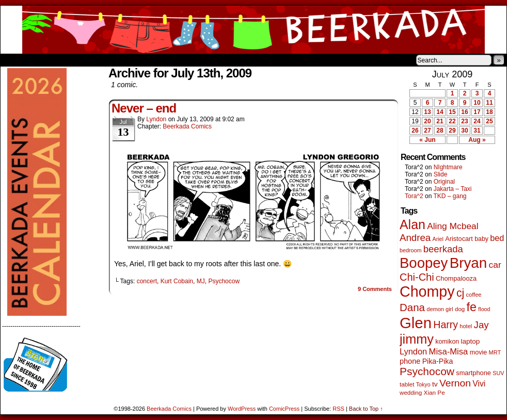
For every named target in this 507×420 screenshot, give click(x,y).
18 (489, 112)
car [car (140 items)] (495, 265)
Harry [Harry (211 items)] (446, 325)
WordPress (242, 409)
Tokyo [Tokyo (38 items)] (423, 384)
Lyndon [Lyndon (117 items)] (413, 351)
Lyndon (156, 119)
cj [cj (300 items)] (460, 293)
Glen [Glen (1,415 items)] (416, 323)
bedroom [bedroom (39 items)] (411, 250)
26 (415, 131)
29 (452, 131)
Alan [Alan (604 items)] (413, 224)
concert (147, 281)
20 (427, 121)
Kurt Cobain (177, 281)
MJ (201, 281)
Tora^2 (414, 196)
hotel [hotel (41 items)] (466, 326)
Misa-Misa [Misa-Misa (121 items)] (449, 352)
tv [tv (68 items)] (435, 384)
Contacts (117, 60)
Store (77, 60)
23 (464, 121)
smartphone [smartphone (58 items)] (473, 373)
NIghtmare (448, 167)
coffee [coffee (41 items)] (474, 295)
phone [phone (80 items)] (410, 361)
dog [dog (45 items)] (460, 309)
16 (464, 112)
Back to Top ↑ (366, 409)
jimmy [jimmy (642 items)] (417, 339)
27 (427, 131)
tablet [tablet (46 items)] (407, 384)
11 (489, 103)
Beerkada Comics (254, 30)
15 (452, 112)
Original (444, 182)
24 (477, 121)
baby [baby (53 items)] (481, 239)
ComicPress (284, 409)
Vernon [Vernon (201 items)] (455, 383)
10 (477, 103)
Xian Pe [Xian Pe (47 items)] (434, 392)
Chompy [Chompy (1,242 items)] (427, 292)
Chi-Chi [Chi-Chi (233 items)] (417, 277)
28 (440, 131)
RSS (338, 409)
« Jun (427, 140)
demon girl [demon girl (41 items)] (440, 309)
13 (427, 112)
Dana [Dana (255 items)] (412, 307)
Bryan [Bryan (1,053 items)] (469, 263)
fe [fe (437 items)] (472, 307)
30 (464, 131)
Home (15, 60)
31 (477, 131)
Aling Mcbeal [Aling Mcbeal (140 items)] (453, 226)
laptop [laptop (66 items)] (471, 341)
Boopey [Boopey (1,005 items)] (424, 263)
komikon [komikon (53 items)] (447, 342)
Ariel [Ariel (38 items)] (438, 239)
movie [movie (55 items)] (479, 352)
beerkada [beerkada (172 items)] (443, 249)
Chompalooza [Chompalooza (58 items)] (456, 278)
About (45, 60)
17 (477, 112)
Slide (441, 174)
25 (489, 121)
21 (440, 121)
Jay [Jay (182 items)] (481, 325)
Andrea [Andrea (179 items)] (415, 238)
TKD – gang (450, 196)
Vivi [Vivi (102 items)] (479, 384)
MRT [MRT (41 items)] (495, 352)
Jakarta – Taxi (453, 189)
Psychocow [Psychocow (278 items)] (427, 371)
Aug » (477, 140)
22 (452, 121)
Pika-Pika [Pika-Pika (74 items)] (438, 361)
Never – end (144, 108)
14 (440, 112)
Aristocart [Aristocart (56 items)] (459, 239)
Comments (375, 289)
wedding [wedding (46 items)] (411, 392)
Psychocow (224, 281)
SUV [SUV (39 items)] (498, 373)
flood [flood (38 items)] (484, 309)
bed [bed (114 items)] (497, 238)
